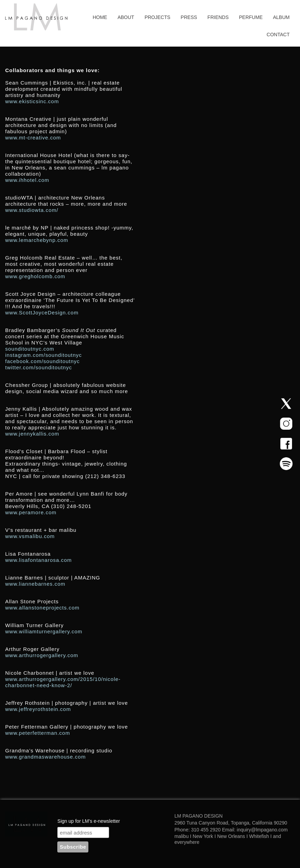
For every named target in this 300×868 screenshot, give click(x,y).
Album (281, 17)
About (126, 17)
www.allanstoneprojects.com (42, 608)
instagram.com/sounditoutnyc (43, 355)
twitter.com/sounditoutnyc (38, 367)
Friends (218, 17)
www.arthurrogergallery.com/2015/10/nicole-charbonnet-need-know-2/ (63, 682)
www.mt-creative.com (33, 138)
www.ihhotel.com (27, 180)
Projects (158, 17)
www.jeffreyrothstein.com (38, 709)
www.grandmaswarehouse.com (45, 757)
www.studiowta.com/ (32, 210)
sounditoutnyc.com (31, 349)
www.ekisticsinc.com (32, 101)
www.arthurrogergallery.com (42, 655)
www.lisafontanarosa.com (38, 560)
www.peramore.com (31, 512)
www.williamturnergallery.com (44, 631)
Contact (278, 35)
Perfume (251, 17)
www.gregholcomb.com (35, 276)
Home (100, 17)
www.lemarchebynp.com (37, 240)
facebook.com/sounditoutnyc (42, 361)
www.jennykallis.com (32, 434)
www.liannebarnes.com (35, 584)
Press (189, 17)
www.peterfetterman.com (38, 733)
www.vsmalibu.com (30, 536)
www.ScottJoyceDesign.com (42, 313)
